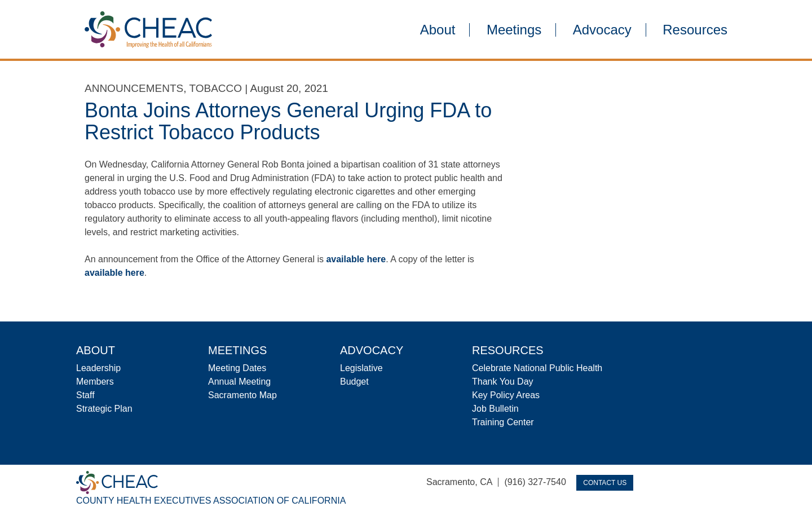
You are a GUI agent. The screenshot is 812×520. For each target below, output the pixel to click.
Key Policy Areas (506, 395)
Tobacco (215, 88)
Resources (695, 30)
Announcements (134, 88)
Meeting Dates (237, 368)
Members (95, 382)
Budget (354, 382)
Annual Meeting (239, 382)
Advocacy (602, 30)
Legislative (361, 368)
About (438, 30)
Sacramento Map (242, 395)
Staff (85, 395)
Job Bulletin (495, 409)
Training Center (503, 422)
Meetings (514, 30)
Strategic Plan (104, 409)
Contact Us (605, 483)
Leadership (98, 368)
